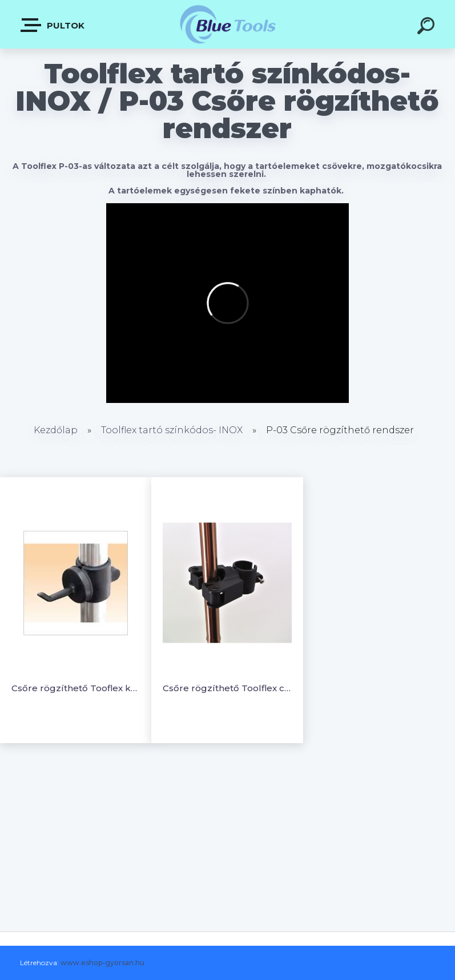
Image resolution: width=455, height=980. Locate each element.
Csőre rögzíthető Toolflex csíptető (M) (227, 688)
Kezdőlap (56, 430)
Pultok (53, 25)
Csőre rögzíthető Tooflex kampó (76, 688)
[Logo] (227, 24)
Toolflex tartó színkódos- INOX (172, 430)
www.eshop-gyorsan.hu (102, 963)
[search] (428, 27)
